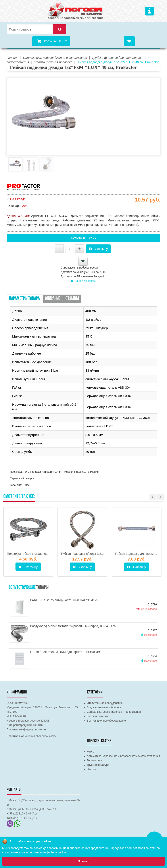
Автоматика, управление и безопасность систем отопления (123, 756)
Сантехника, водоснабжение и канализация (114, 712)
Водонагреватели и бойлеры (105, 707)
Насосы (92, 769)
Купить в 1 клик (84, 238)
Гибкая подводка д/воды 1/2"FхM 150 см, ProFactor (98, 554)
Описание (53, 299)
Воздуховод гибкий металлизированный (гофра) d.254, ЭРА (73, 626)
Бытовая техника (97, 716)
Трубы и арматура (98, 765)
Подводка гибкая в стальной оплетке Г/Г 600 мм (41, 554)
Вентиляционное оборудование (106, 721)
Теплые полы (95, 760)
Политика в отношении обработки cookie (32, 736)
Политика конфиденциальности (26, 730)
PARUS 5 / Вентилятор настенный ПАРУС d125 (64, 600)
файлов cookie (56, 852)
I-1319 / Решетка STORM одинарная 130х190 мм (65, 652)
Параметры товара (24, 299)
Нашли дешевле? (83, 281)
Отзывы (72, 299)
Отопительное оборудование (105, 703)
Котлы (91, 752)
